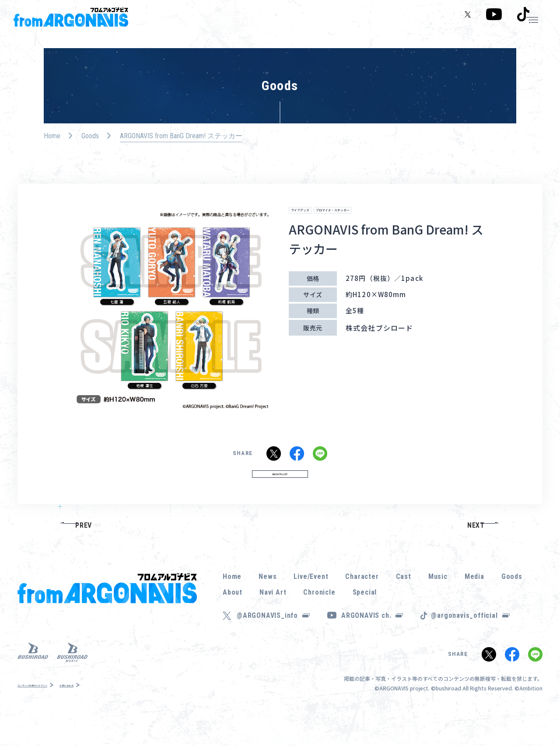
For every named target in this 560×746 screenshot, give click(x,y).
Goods (90, 136)
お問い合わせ (118, 708)
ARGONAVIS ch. (372, 638)
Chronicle (319, 615)
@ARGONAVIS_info (273, 638)
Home (52, 136)
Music (438, 599)
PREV (84, 548)
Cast (404, 599)
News (268, 599)
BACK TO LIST (280, 491)
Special (365, 615)
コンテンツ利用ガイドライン (53, 708)
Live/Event (311, 599)
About (233, 615)
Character (362, 599)
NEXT (476, 548)
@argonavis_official (470, 638)
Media (474, 599)
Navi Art (273, 615)
